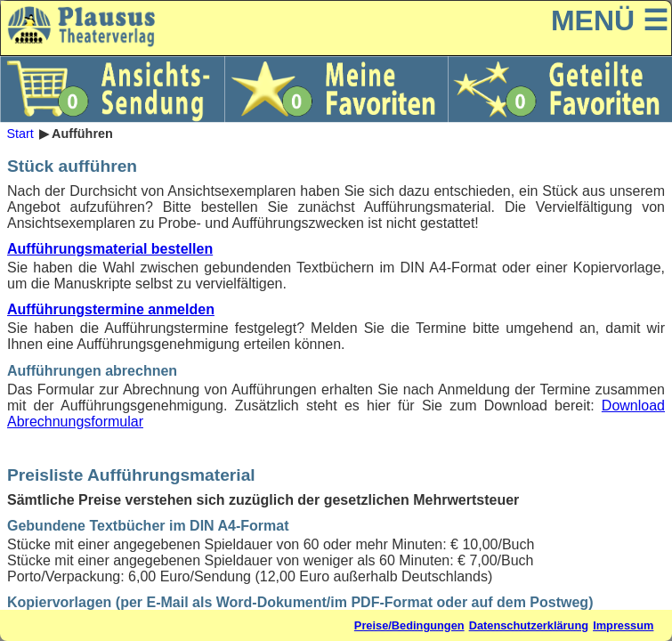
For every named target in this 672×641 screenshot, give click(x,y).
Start (20, 134)
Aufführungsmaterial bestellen (110, 249)
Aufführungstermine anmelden (111, 309)
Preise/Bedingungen (409, 625)
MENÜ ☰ (610, 20)
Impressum (623, 625)
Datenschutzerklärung (529, 625)
